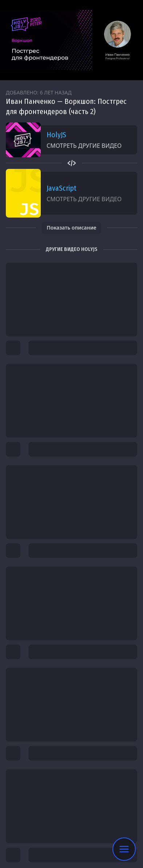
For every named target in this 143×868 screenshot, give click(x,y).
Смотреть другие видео (84, 146)
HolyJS (56, 135)
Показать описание (71, 228)
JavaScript (61, 188)
